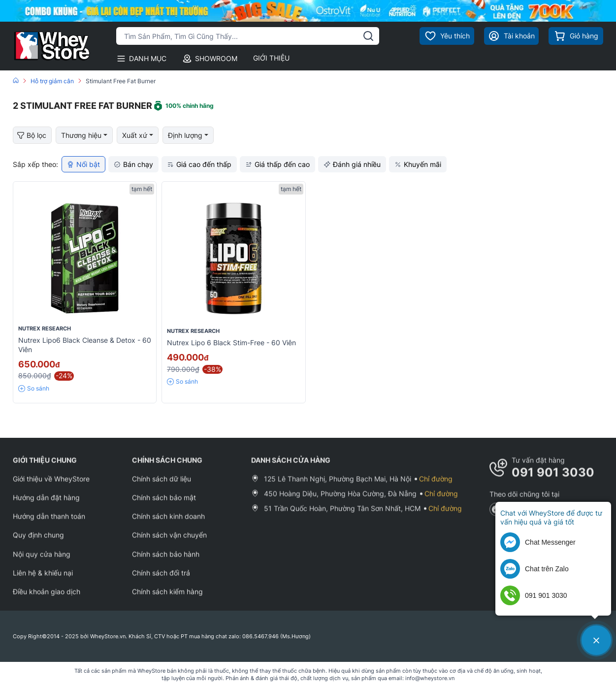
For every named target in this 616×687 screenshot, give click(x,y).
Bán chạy (133, 164)
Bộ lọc (32, 136)
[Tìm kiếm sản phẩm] (248, 36)
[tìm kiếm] (368, 36)
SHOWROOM (210, 59)
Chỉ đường (436, 484)
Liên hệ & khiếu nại (43, 578)
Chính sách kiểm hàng (167, 597)
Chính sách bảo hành (166, 560)
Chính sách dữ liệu (162, 484)
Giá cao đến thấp (199, 164)
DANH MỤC (141, 59)
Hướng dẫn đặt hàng (46, 503)
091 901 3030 (553, 478)
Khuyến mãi (418, 164)
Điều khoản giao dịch (47, 597)
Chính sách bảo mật (164, 503)
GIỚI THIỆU (271, 58)
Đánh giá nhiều (352, 164)
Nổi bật (83, 164)
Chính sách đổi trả (161, 578)
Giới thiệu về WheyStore (51, 484)
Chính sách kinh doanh (168, 522)
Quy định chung (38, 541)
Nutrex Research (45, 328)
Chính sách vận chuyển (169, 541)
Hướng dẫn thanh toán (49, 522)
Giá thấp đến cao (277, 164)
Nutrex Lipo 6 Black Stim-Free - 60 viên (231, 343)
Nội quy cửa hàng (42, 560)
